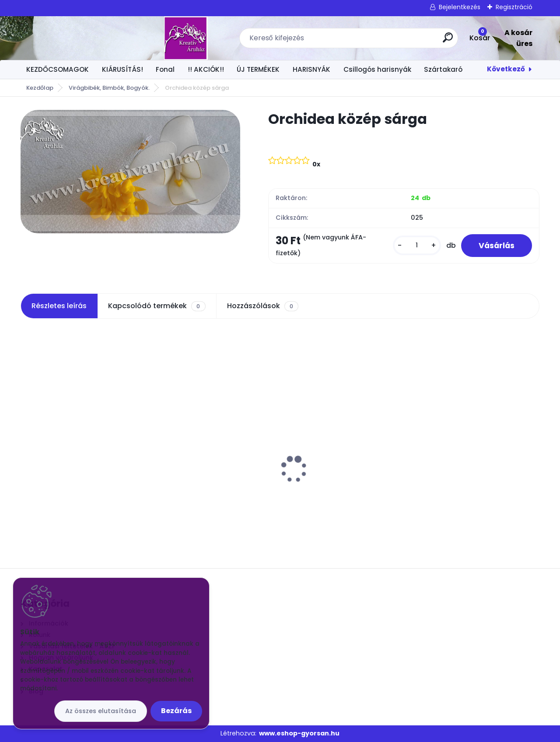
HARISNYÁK (311, 69)
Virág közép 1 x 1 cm (191, 452)
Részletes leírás (59, 306)
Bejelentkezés (460, 7)
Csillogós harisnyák (377, 69)
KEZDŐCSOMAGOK (58, 69)
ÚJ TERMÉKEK (258, 69)
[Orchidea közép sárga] (130, 172)
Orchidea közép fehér (62, 452)
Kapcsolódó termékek (157, 306)
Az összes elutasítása (101, 711)
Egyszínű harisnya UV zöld (334, 452)
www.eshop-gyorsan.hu (299, 733)
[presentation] (27, 456)
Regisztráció (514, 7)
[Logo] (74, 38)
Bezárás (176, 711)
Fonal (165, 69)
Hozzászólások (263, 306)
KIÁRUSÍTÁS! (122, 69)
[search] (389, 41)
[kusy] (417, 245)
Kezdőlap (40, 88)
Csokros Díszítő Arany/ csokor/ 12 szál (474, 456)
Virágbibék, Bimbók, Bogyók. (109, 88)
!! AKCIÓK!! (206, 69)
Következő (506, 69)
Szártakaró (443, 69)
